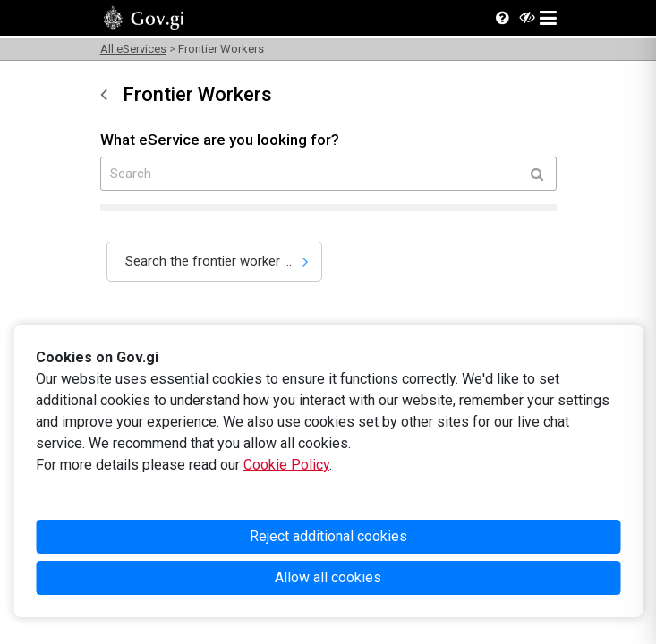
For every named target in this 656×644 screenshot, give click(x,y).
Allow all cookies (328, 577)
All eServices (133, 49)
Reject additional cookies (328, 536)
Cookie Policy (286, 465)
